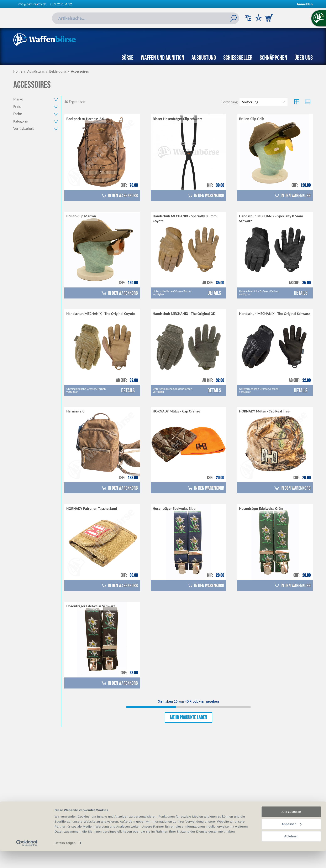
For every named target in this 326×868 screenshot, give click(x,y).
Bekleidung (58, 71)
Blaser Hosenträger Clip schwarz (178, 119)
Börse (127, 58)
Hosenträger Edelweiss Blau (174, 509)
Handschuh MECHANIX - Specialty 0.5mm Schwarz (271, 219)
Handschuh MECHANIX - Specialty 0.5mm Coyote (185, 219)
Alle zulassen (291, 829)
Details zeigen (65, 860)
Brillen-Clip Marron (81, 217)
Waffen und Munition (162, 58)
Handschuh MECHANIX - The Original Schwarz (274, 314)
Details (214, 293)
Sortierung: (230, 102)
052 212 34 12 (61, 4)
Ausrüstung (204, 58)
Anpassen (291, 841)
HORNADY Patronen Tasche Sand (92, 509)
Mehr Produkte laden (189, 718)
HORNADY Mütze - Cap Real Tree (264, 411)
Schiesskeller (238, 58)
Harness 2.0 (75, 411)
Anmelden (305, 4)
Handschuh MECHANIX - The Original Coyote (101, 314)
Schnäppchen (273, 58)
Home (18, 71)
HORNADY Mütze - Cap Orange (177, 411)
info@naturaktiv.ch (32, 4)
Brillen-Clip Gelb (252, 119)
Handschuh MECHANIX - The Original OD (184, 314)
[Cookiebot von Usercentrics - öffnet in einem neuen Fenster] (27, 860)
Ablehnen (291, 853)
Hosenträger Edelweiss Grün (261, 509)
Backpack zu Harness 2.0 (85, 119)
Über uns (304, 58)
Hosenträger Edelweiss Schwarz (91, 606)
